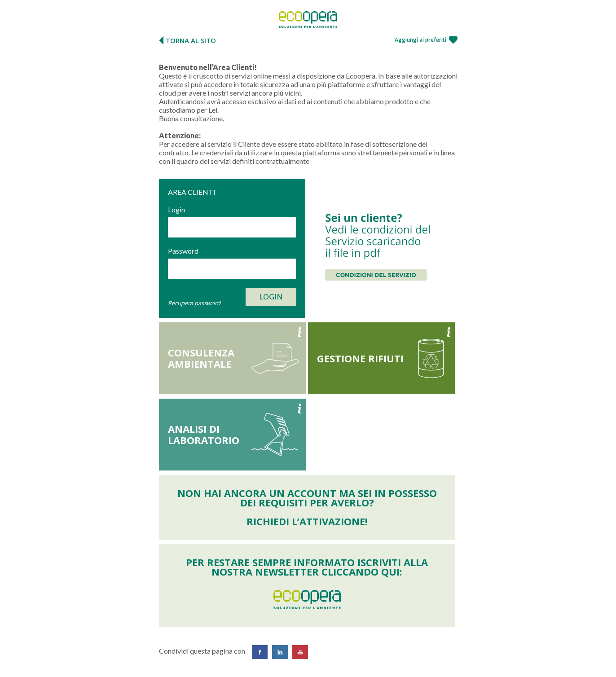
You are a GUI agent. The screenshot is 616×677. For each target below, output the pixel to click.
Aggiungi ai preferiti (420, 40)
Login (176, 209)
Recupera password (194, 303)
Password (183, 251)
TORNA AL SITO (191, 40)
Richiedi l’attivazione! (307, 521)
